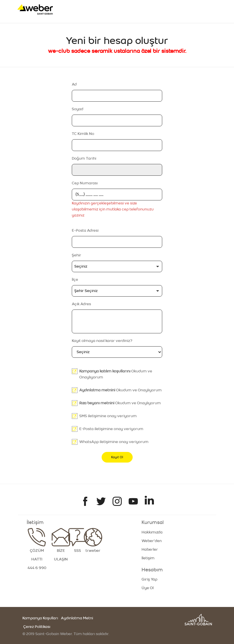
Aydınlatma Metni (77, 618)
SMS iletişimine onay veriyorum (108, 416)
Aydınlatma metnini (97, 390)
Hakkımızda (152, 532)
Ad (74, 84)
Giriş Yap (149, 579)
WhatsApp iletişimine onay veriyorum (114, 442)
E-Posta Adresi (85, 231)
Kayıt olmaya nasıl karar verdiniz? (102, 341)
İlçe (75, 280)
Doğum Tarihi (84, 158)
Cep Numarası (85, 183)
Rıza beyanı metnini (97, 403)
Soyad (78, 109)
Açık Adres (81, 304)
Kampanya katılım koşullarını (105, 371)
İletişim (148, 558)
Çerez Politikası (36, 627)
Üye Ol (148, 588)
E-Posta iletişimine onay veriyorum (111, 429)
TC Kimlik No (83, 134)
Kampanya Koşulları (40, 618)
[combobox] (117, 266)
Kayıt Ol (117, 457)
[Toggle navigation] (205, 9)
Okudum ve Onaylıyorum (116, 374)
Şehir (77, 255)
